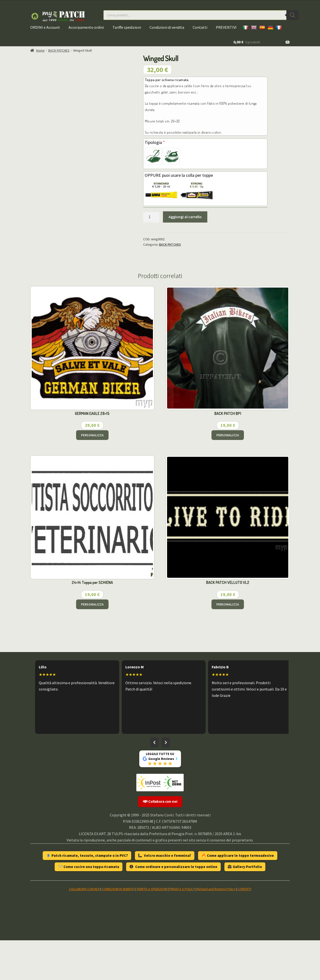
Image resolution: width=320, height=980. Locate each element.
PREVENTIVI (226, 27)
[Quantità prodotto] (151, 217)
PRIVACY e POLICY (182, 929)
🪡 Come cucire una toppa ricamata (89, 906)
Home (40, 50)
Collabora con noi (160, 841)
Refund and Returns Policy (216, 929)
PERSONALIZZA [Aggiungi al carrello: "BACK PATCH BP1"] (228, 475)
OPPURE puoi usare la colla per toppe (179, 175)
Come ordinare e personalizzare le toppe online (173, 906)
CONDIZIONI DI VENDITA (118, 929)
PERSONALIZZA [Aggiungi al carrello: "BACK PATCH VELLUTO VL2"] (228, 644)
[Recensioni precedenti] (154, 782)
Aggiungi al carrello (185, 217)
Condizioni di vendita (167, 27)
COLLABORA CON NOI (84, 929)
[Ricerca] (292, 15)
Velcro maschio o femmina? (165, 895)
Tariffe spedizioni (127, 27)
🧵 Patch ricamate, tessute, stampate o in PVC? (87, 895)
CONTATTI (244, 929)
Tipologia (155, 142)
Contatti (200, 27)
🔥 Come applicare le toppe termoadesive (238, 895)
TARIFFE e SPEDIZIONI (152, 929)
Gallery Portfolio (245, 906)
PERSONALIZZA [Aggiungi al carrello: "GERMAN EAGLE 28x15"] (92, 475)
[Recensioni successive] (166, 782)
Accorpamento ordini (86, 27)
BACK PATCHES (59, 50)
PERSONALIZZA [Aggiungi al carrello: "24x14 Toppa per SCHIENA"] (92, 644)
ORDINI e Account (45, 27)
